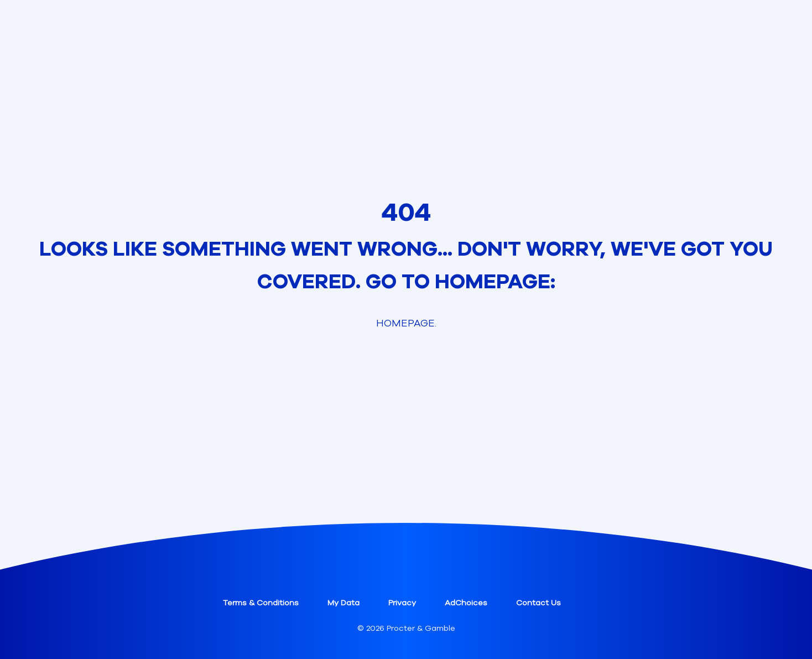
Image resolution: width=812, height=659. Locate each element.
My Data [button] (343, 603)
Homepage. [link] (406, 323)
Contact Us (538, 603)
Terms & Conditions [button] (261, 603)
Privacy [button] (402, 603)
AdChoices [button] (466, 603)
